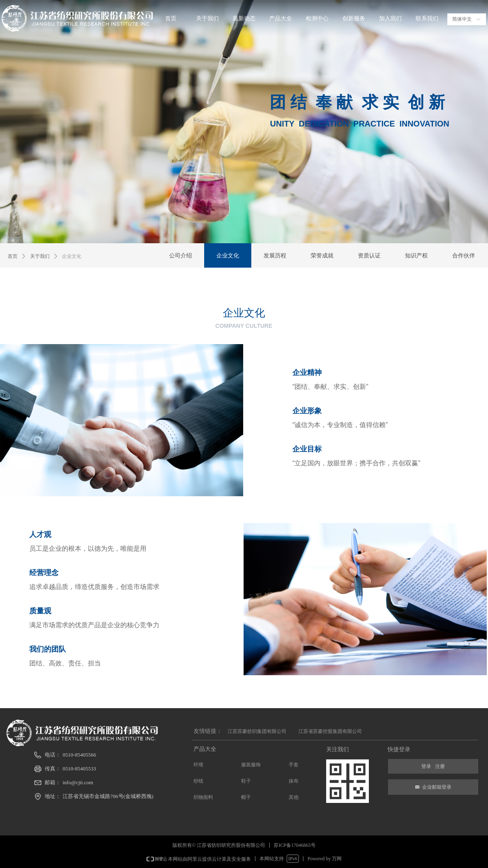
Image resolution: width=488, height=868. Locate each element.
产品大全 (281, 19)
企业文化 (72, 256)
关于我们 (207, 19)
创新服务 (354, 19)
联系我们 (427, 19)
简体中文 (462, 19)
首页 (171, 19)
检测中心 (317, 19)
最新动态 (244, 19)
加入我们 (390, 19)
